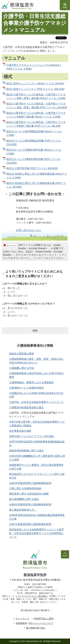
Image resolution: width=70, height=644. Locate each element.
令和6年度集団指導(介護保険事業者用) (30, 504)
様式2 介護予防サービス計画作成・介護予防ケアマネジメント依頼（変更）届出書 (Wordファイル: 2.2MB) (36, 96)
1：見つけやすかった (15, 308)
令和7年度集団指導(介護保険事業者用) (30, 524)
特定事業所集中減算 (20, 431)
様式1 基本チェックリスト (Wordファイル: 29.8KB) (35, 83)
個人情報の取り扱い (36, 628)
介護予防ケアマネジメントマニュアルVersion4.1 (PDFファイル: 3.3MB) (34, 67)
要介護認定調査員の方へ (23, 510)
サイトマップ (22, 619)
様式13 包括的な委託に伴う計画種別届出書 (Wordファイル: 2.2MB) (37, 176)
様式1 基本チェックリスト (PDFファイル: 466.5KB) (35, 89)
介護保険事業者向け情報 (35, 346)
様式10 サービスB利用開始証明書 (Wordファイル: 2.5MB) (34, 133)
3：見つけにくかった (15, 316)
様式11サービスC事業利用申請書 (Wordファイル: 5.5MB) (34, 152)
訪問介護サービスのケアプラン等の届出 (32, 436)
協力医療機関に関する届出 (24, 499)
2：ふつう (9, 292)
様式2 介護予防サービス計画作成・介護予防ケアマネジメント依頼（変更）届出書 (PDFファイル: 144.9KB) (37, 106)
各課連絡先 (21, 623)
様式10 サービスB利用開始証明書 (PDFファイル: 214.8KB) (34, 143)
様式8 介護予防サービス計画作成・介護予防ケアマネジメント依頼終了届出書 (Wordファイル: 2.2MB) (36, 115)
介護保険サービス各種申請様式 (26, 388)
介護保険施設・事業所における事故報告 (31, 382)
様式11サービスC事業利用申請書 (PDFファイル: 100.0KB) (33, 161)
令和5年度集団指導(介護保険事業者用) (30, 483)
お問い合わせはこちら (29, 230)
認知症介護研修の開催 (21, 354)
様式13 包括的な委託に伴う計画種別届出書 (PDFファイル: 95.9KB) (36, 185)
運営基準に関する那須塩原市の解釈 (29, 494)
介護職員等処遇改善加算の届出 (26, 407)
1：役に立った (11, 288)
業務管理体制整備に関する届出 (26, 451)
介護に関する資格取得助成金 (25, 488)
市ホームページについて (41, 623)
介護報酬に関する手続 (22, 368)
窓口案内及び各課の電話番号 (35, 610)
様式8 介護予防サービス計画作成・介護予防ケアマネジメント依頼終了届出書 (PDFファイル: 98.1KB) (36, 124)
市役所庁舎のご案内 (44, 619)
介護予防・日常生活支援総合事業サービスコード (36, 402)
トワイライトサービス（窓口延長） (32, 596)
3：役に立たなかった (15, 296)
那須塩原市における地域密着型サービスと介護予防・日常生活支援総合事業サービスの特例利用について (37, 533)
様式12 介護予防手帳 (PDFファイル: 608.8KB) (32, 168)
